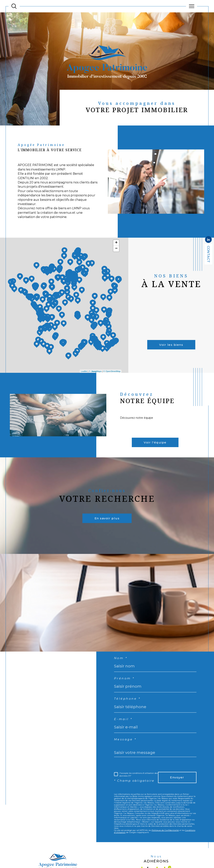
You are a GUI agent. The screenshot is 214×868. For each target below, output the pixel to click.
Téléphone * (129, 714)
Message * (127, 757)
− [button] (116, 255)
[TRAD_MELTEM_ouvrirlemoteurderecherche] (14, 6)
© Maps (95, 377)
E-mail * (125, 736)
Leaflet (84, 377)
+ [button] (116, 249)
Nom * (122, 671)
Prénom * (126, 693)
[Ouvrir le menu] (192, 6)
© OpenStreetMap (112, 377)
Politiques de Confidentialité (165, 855)
